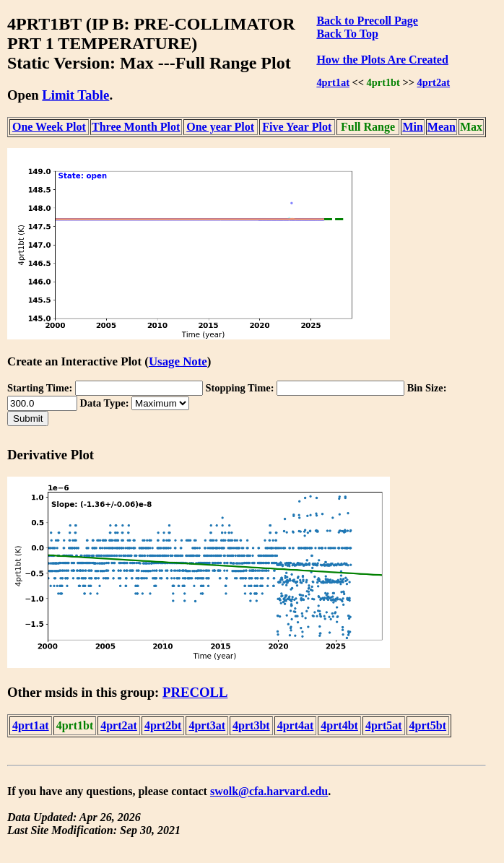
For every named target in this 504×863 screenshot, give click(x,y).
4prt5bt (428, 725)
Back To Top (347, 34)
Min (412, 127)
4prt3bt (251, 725)
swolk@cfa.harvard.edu (269, 791)
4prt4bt (339, 725)
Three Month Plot (136, 127)
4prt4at (296, 725)
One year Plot (220, 127)
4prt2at (434, 82)
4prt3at (207, 725)
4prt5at (384, 725)
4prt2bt (163, 725)
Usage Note (178, 361)
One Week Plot (49, 127)
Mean (442, 127)
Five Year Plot (297, 127)
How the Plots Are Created (382, 60)
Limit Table (75, 95)
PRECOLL (195, 692)
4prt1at (333, 82)
